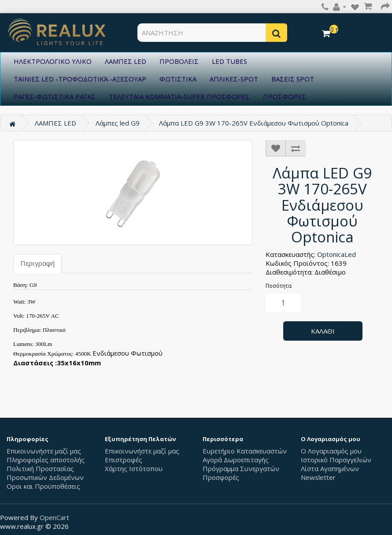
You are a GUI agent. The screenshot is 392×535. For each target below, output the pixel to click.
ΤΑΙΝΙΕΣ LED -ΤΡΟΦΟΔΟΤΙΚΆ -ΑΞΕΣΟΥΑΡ (80, 79)
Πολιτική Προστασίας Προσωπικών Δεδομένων (45, 473)
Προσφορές (221, 477)
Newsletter (318, 477)
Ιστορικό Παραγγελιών (336, 460)
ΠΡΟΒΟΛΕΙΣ (179, 61)
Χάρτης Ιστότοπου (134, 468)
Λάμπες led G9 (118, 123)
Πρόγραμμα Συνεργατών (241, 468)
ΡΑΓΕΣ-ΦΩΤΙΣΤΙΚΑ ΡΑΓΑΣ (55, 97)
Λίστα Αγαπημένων (330, 468)
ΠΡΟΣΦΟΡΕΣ (285, 97)
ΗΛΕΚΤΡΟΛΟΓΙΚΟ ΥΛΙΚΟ (53, 61)
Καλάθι (323, 331)
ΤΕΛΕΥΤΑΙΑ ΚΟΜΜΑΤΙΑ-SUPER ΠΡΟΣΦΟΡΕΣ (179, 97)
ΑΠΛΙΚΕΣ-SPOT (234, 79)
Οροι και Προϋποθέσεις (43, 486)
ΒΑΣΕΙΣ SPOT (293, 79)
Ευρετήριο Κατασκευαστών (245, 451)
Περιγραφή (37, 263)
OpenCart (54, 517)
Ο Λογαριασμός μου (331, 451)
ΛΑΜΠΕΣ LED (126, 61)
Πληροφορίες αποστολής (46, 460)
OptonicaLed (337, 254)
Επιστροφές (124, 460)
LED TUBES (229, 61)
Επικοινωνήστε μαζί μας (44, 451)
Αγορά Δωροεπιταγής (236, 460)
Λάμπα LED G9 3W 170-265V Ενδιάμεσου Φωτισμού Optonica (254, 123)
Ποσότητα (279, 286)
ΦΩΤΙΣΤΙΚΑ (178, 79)
